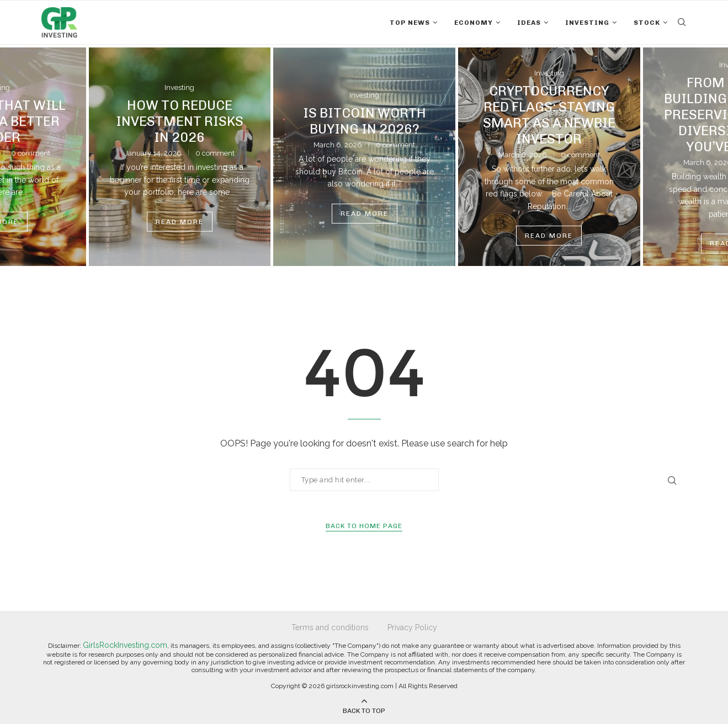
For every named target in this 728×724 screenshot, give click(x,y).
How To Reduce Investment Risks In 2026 (180, 121)
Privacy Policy (412, 627)
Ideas (529, 23)
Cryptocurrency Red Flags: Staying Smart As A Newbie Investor (549, 115)
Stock (647, 23)
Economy (474, 23)
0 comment (31, 153)
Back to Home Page (364, 526)
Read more (180, 221)
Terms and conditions (330, 627)
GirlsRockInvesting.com (125, 645)
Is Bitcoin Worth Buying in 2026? (365, 121)
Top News (410, 23)
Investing (587, 23)
